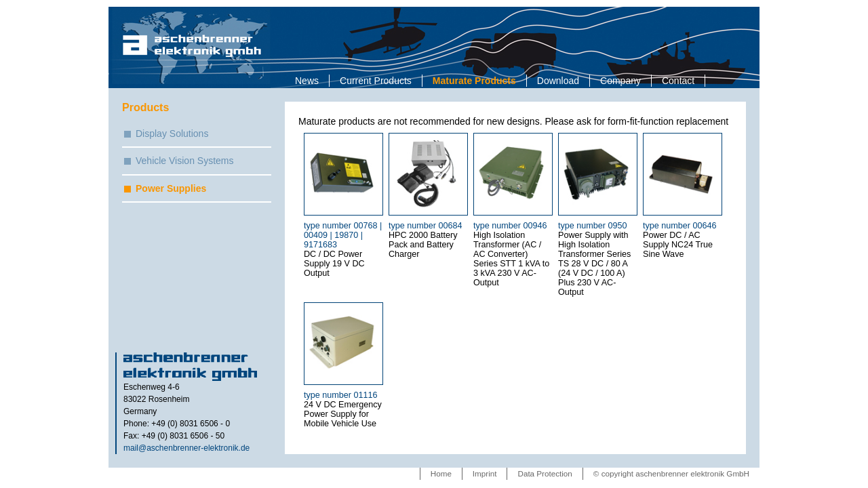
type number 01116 (341, 395)
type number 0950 (593, 226)
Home (441, 473)
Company (620, 81)
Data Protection (545, 473)
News (307, 81)
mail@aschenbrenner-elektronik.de (186, 448)
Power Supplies (171, 188)
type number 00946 (510, 226)
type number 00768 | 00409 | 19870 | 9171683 (343, 235)
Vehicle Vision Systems (184, 161)
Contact (678, 81)
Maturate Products (474, 81)
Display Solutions (172, 134)
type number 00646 (680, 226)
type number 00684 (426, 226)
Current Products (376, 81)
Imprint (485, 473)
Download (558, 81)
